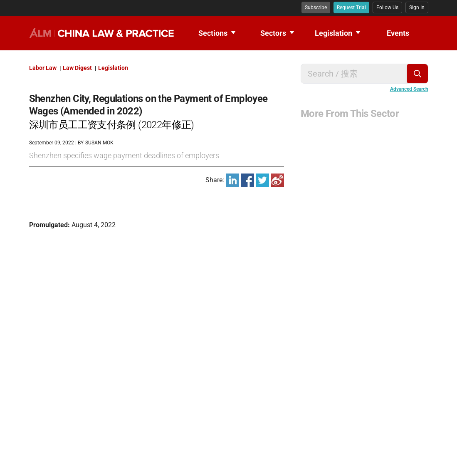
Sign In (417, 7)
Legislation (338, 33)
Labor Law (43, 68)
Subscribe (316, 7)
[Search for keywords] (357, 74)
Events (398, 33)
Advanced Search (409, 89)
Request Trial (351, 7)
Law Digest (78, 68)
